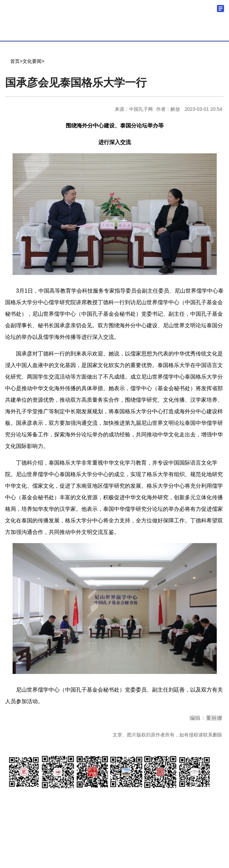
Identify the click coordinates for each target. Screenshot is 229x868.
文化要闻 (32, 61)
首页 (15, 61)
